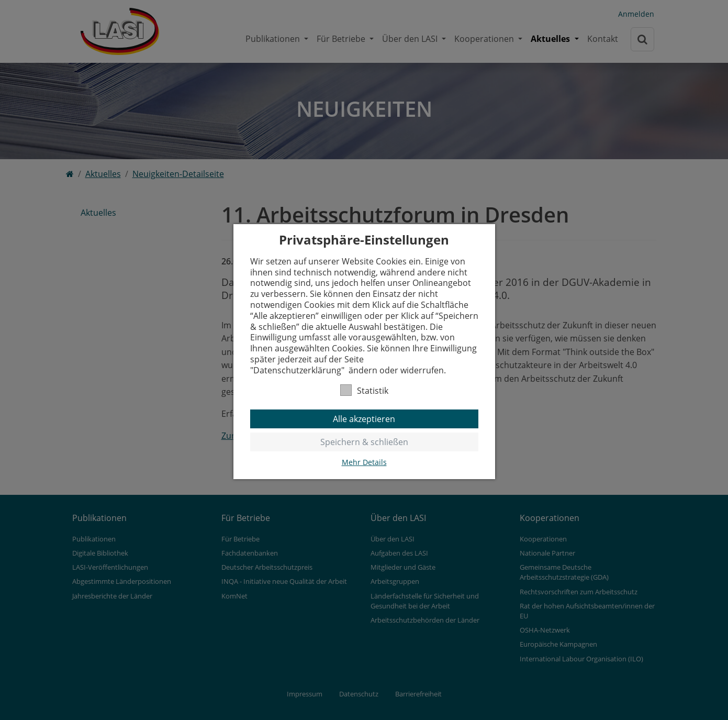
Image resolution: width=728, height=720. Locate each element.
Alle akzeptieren (364, 419)
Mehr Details (364, 462)
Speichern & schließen (364, 442)
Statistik (364, 390)
